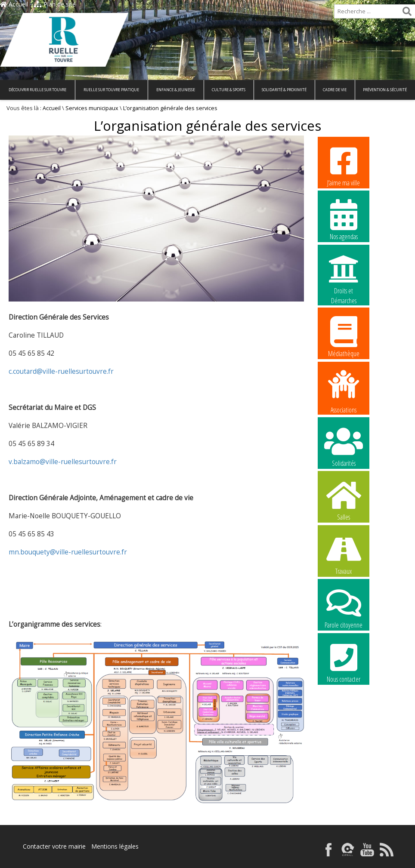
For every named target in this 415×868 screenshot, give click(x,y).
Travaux (344, 554)
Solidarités (344, 446)
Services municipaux (92, 108)
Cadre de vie (335, 90)
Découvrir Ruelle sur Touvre (37, 90)
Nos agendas (344, 219)
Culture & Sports (229, 90)
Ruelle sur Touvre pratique (111, 90)
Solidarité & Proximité (284, 90)
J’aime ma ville (344, 166)
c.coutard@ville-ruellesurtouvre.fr (61, 371)
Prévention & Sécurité (385, 90)
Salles (344, 500)
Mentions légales (115, 846)
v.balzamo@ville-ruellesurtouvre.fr (63, 462)
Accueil (14, 4)
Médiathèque (344, 336)
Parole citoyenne (344, 608)
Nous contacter (344, 662)
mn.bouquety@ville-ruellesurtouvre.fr (68, 552)
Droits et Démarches (344, 274)
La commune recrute (344, 717)
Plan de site (55, 4)
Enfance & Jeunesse (176, 90)
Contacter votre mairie (54, 846)
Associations (344, 391)
